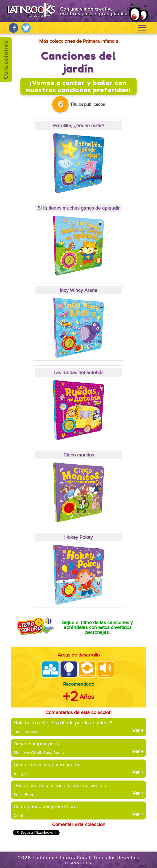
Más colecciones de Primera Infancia (79, 41)
